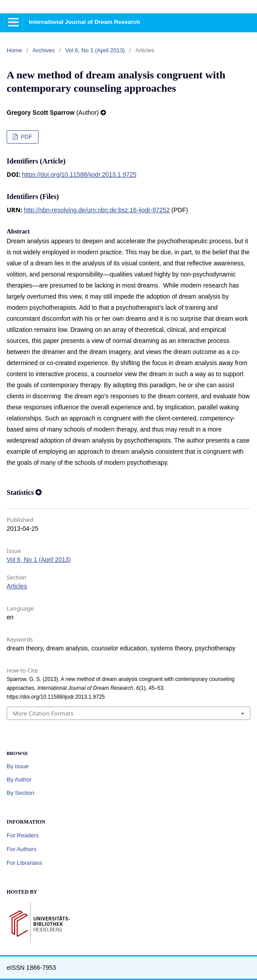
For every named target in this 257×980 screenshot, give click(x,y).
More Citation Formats (43, 713)
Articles (17, 586)
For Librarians (24, 863)
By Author (19, 780)
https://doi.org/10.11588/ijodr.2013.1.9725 (79, 175)
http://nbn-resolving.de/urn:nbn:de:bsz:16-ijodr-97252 (97, 210)
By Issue (18, 766)
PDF (26, 137)
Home (14, 50)
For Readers (23, 835)
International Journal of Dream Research (84, 22)
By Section (20, 793)
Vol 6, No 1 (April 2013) (95, 50)
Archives (44, 50)
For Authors (21, 849)
